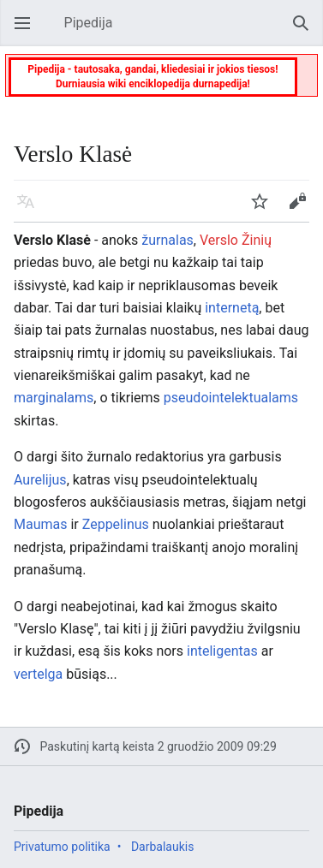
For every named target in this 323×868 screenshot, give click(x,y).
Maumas (40, 524)
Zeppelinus (116, 524)
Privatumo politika (62, 847)
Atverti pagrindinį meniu (27, 31)
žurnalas (167, 240)
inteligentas (222, 651)
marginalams (54, 398)
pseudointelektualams (231, 398)
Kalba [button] (31, 209)
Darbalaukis (163, 847)
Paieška (306, 31)
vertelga (38, 674)
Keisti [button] (302, 209)
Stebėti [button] (265, 209)
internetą (232, 308)
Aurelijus (40, 480)
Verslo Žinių (236, 240)
